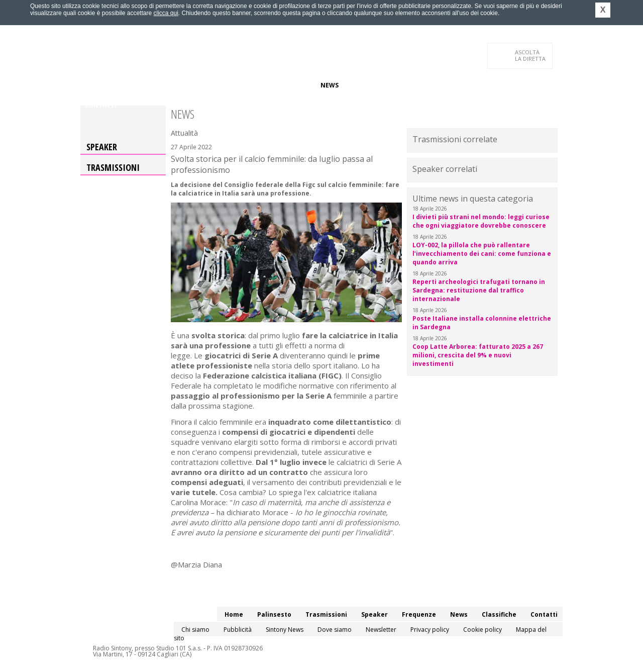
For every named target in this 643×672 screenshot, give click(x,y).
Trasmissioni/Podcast (195, 85)
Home (94, 85)
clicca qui (166, 13)
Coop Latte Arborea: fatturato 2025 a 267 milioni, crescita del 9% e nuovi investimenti (478, 355)
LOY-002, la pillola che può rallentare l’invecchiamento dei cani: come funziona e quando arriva (482, 254)
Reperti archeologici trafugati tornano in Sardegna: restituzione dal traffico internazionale (479, 290)
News (330, 85)
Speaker (254, 85)
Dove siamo (335, 630)
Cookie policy (483, 630)
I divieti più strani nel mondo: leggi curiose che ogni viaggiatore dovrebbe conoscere (481, 221)
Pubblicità (238, 630)
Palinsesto (130, 85)
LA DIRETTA (531, 55)
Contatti (100, 105)
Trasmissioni (113, 167)
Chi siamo (195, 630)
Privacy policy (430, 630)
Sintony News (285, 630)
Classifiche (366, 85)
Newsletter (381, 630)
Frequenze (294, 85)
